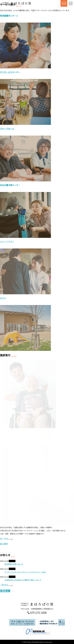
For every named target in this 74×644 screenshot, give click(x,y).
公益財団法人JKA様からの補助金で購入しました (23, 580)
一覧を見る (6, 585)
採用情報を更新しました (14, 564)
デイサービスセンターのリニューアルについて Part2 (25, 572)
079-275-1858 (38, 613)
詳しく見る (6, 538)
